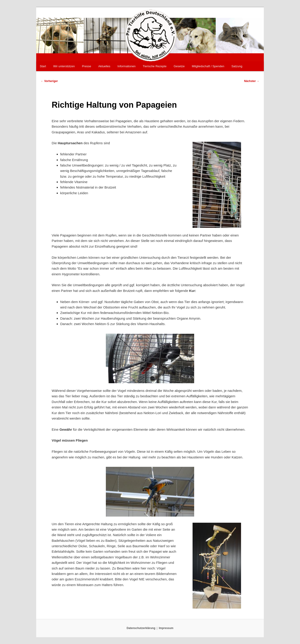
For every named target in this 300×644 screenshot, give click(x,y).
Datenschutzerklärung (141, 628)
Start (43, 66)
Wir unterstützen (64, 66)
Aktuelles (104, 66)
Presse (86, 66)
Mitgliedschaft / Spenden (208, 66)
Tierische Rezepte (155, 66)
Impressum (166, 628)
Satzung (237, 66)
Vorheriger (49, 81)
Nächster (252, 81)
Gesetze (179, 66)
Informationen (127, 66)
